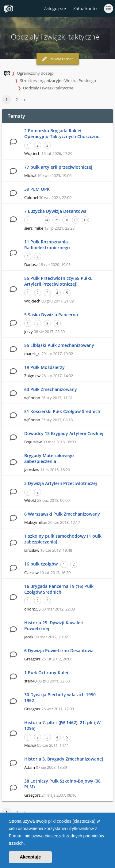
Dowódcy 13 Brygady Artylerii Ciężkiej (64, 433)
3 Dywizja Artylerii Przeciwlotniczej (61, 483)
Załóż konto (85, 8)
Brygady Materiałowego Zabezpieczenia (49, 458)
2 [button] (17, 100)
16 (66, 220)
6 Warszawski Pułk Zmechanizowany (62, 514)
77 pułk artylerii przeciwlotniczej (58, 167)
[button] (27, 844)
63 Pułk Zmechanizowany (51, 389)
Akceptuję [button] (30, 857)
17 (76, 220)
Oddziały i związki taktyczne (48, 88)
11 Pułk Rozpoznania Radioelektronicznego (47, 245)
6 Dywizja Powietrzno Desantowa (59, 650)
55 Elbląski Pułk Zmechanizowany (59, 345)
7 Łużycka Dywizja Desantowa (55, 211)
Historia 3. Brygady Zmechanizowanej (64, 759)
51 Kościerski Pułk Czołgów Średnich (62, 411)
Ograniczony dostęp (35, 73)
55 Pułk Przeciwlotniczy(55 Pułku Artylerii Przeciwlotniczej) (58, 281)
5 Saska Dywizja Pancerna (51, 315)
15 (56, 220)
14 (46, 220)
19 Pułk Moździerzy (44, 367)
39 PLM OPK (37, 189)
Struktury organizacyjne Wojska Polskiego (58, 81)
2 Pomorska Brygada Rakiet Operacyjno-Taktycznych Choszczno (62, 133)
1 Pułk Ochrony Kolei (46, 673)
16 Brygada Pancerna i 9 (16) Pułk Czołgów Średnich (59, 589)
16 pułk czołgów (41, 564)
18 (86, 220)
